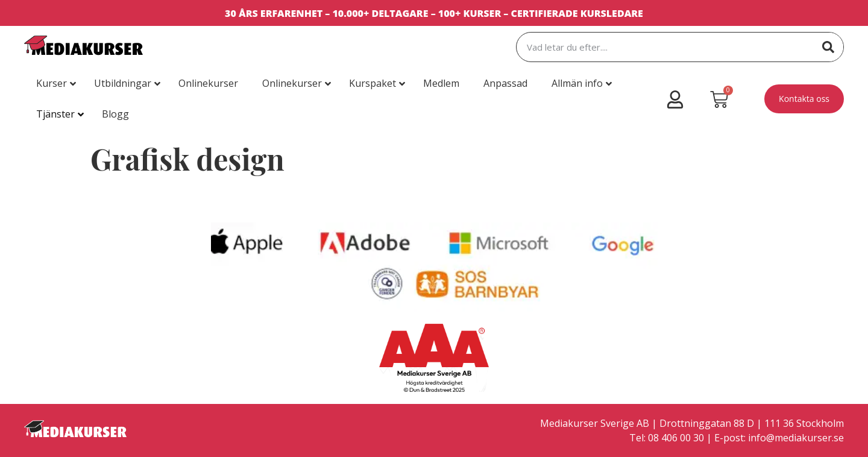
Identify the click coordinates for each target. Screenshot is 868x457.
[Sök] (828, 47)
